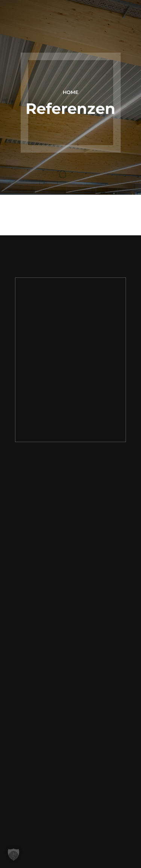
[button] (14, 854)
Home (71, 92)
